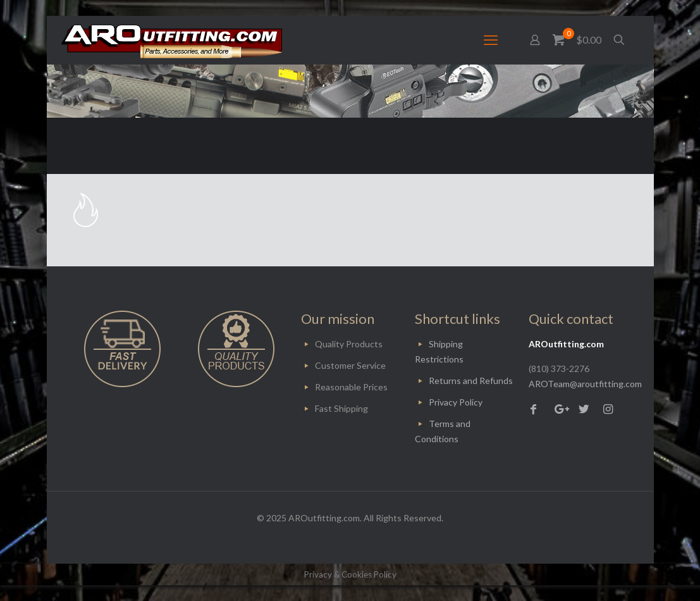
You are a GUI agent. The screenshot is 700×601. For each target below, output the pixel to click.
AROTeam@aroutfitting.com (585, 384)
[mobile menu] (491, 40)
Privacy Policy (456, 402)
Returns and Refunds (471, 381)
